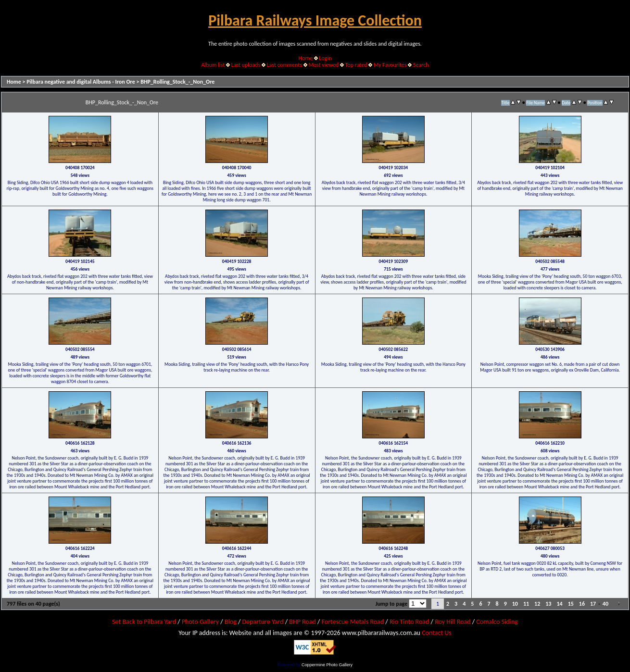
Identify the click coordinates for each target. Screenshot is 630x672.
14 (559, 604)
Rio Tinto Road (409, 622)
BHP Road (302, 622)
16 (582, 604)
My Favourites (390, 65)
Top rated (356, 65)
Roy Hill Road (453, 622)
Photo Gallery (200, 622)
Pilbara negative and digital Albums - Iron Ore (81, 82)
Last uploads (246, 65)
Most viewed (323, 65)
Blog (231, 622)
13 (548, 604)
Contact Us (437, 633)
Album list (213, 65)
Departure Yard (263, 622)
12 (537, 604)
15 (571, 604)
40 (605, 604)
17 (593, 604)
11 (526, 604)
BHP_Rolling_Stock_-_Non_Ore (177, 82)
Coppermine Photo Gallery (327, 665)
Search (421, 65)
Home (306, 58)
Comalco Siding (497, 622)
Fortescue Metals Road (353, 622)
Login (325, 58)
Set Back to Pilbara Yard (144, 622)
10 (515, 604)
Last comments (284, 65)
